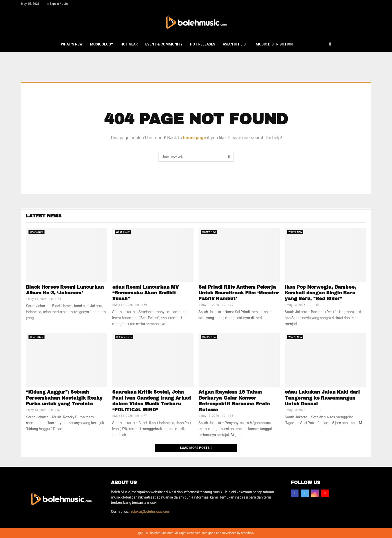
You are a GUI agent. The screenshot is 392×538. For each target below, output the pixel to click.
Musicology (101, 44)
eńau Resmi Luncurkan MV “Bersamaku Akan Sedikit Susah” (145, 293)
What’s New (72, 44)
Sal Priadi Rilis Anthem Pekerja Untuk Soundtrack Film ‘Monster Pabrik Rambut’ (239, 293)
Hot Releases (203, 44)
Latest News (44, 216)
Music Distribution (274, 44)
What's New (36, 232)
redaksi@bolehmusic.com (150, 512)
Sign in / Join (58, 4)
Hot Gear (129, 44)
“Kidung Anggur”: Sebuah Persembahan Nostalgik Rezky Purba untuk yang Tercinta (64, 398)
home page (194, 138)
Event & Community (164, 44)
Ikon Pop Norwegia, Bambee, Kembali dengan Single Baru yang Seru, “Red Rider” (320, 293)
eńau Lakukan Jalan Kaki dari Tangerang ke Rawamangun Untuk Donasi (322, 398)
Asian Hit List (235, 44)
